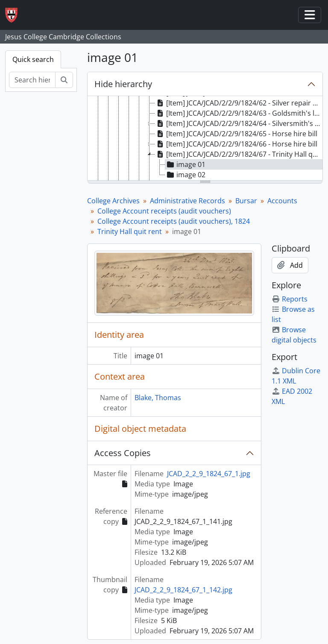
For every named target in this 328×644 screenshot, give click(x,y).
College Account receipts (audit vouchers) (164, 211)
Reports (290, 299)
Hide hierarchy (123, 84)
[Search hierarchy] (32, 80)
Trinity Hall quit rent (130, 231)
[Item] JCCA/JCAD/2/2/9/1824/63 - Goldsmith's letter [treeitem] (239, 113)
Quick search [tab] (33, 59)
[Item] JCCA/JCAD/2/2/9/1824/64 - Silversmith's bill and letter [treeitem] (239, 123)
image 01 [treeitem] (185, 164)
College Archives (113, 201)
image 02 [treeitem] (185, 175)
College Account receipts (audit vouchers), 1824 (174, 221)
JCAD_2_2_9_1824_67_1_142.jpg (183, 590)
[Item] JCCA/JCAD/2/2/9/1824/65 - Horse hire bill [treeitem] (236, 134)
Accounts (282, 201)
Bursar (246, 201)
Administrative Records (187, 201)
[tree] (205, 139)
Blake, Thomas (158, 398)
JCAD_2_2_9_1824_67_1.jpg (209, 474)
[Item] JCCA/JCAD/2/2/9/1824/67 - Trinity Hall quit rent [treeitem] (239, 154)
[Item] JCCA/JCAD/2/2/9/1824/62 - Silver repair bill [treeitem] (239, 103)
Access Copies (123, 453)
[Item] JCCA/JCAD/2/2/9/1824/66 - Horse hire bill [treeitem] (236, 144)
